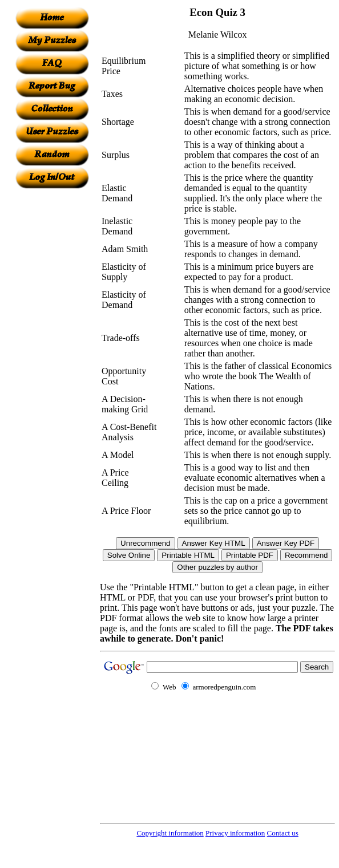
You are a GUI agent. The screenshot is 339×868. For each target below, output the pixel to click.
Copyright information (170, 833)
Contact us (283, 833)
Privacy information (235, 833)
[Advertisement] (52, 360)
